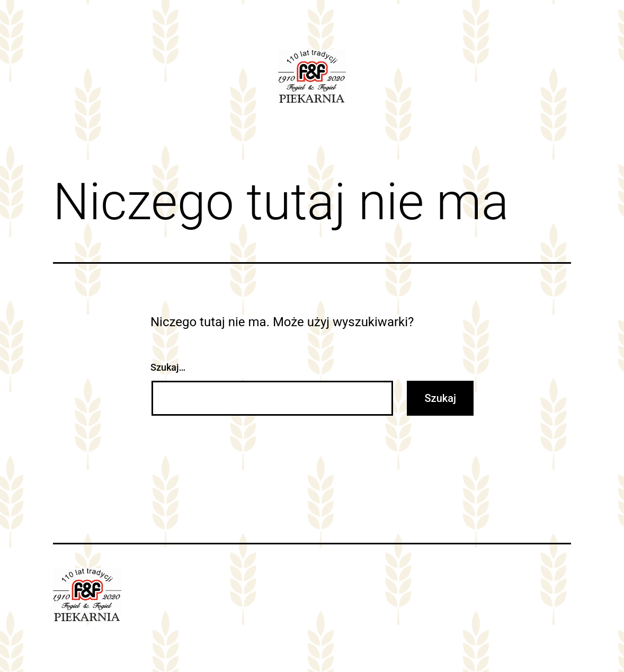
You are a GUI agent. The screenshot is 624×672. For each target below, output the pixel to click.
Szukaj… (168, 367)
